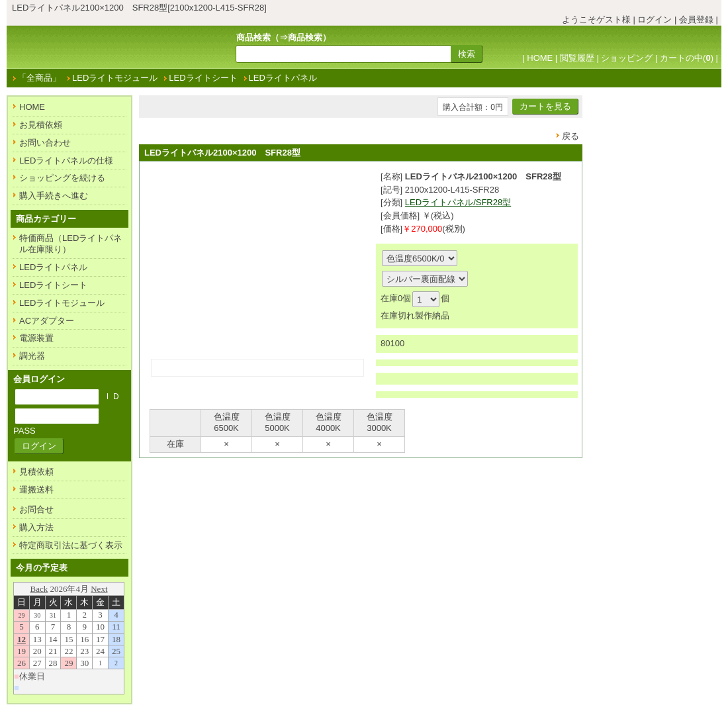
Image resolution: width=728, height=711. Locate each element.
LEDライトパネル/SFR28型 (458, 202)
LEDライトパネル (283, 78)
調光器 (32, 356)
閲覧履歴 (577, 58)
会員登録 (696, 20)
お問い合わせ (45, 143)
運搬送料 (36, 490)
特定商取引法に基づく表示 (71, 545)
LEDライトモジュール (115, 78)
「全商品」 (39, 78)
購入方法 (36, 527)
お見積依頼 (41, 125)
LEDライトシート (203, 78)
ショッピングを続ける (62, 178)
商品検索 (305, 37)
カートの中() (687, 58)
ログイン (655, 20)
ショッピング (627, 58)
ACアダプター (47, 321)
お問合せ (36, 509)
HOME (540, 58)
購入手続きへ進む (54, 196)
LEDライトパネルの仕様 (66, 161)
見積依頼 (36, 472)
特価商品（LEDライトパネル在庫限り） (70, 244)
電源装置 (36, 338)
